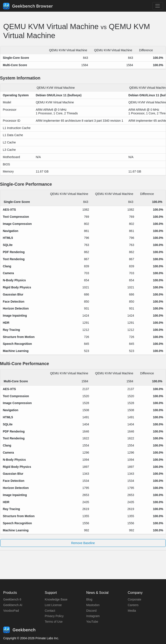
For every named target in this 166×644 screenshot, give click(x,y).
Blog (89, 599)
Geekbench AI (13, 605)
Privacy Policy (54, 616)
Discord (91, 611)
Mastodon (93, 605)
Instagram (93, 616)
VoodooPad (11, 611)
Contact (50, 611)
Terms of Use (54, 622)
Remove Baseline (83, 543)
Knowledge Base (56, 599)
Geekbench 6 (12, 599)
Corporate (134, 599)
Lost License (53, 605)
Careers (133, 605)
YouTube (92, 622)
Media (132, 611)
